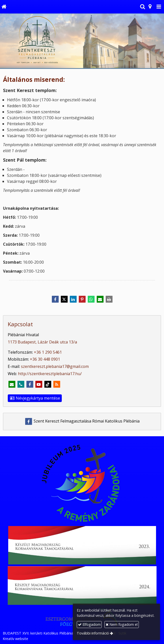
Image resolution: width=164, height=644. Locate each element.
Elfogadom (89, 624)
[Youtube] (39, 384)
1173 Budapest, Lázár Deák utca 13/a (42, 342)
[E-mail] (100, 299)
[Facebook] (55, 299)
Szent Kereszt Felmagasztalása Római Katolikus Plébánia (82, 421)
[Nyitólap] (4, 7)
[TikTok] (48, 384)
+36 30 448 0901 (45, 359)
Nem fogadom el (122, 624)
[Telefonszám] (21, 384)
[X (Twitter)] (64, 299)
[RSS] (57, 384)
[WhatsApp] (91, 299)
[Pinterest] (82, 299)
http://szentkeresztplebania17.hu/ (50, 374)
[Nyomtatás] (109, 299)
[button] (159, 7)
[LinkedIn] (73, 299)
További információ (93, 633)
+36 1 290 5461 (48, 352)
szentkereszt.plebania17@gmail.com (55, 366)
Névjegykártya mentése (35, 398)
